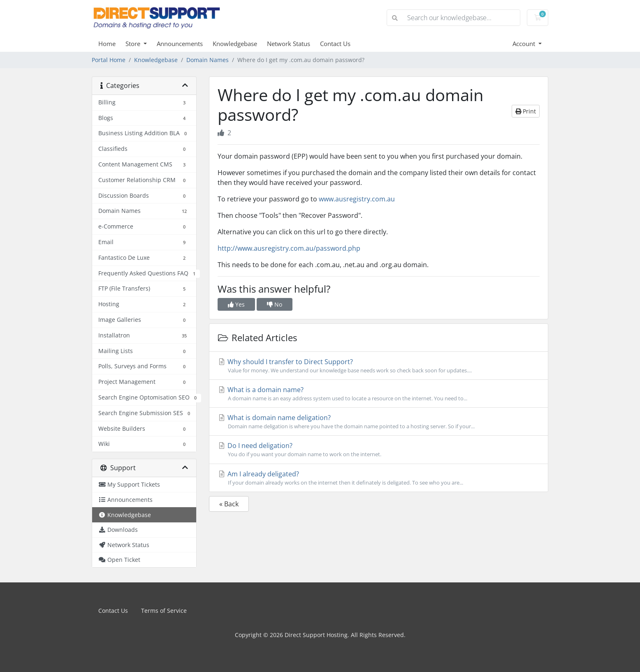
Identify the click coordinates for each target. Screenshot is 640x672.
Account (525, 44)
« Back (229, 504)
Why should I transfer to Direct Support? (379, 366)
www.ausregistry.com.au (357, 199)
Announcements (180, 44)
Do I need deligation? (379, 450)
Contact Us (335, 44)
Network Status (289, 44)
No (275, 304)
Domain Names (208, 60)
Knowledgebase (235, 44)
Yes (236, 304)
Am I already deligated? (379, 478)
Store (134, 44)
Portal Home (109, 60)
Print (526, 111)
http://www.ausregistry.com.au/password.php (289, 248)
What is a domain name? (379, 394)
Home (107, 44)
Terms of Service (164, 611)
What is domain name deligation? (379, 422)
